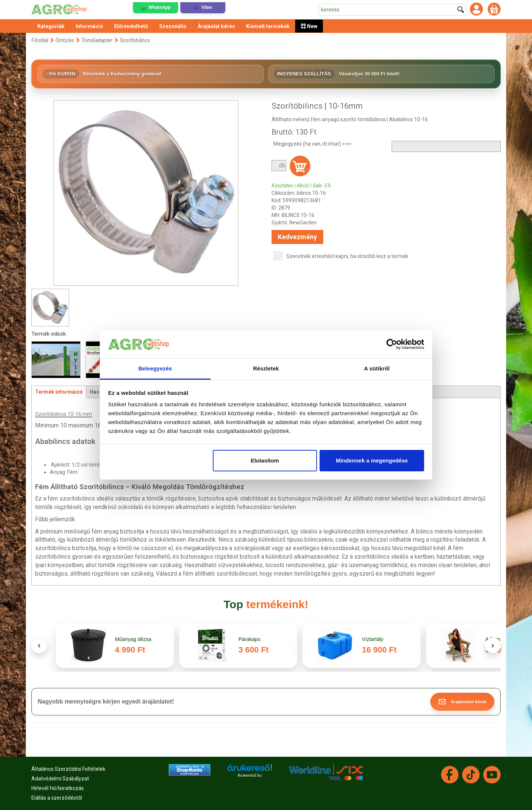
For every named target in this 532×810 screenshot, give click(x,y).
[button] (462, 702)
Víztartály (372, 639)
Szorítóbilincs (135, 40)
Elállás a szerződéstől (57, 798)
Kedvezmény (297, 237)
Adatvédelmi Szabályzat (60, 779)
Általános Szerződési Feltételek (68, 769)
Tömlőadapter (97, 40)
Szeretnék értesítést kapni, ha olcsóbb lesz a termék (347, 256)
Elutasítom (265, 460)
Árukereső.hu (250, 775)
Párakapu (249, 639)
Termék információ (59, 392)
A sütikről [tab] (377, 368)
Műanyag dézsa (133, 639)
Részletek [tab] (266, 368)
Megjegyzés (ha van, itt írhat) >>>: (313, 144)
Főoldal (40, 40)
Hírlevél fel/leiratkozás (58, 788)
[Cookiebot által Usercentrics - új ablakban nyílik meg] (392, 344)
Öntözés (65, 40)
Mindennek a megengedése (372, 460)
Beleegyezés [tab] (155, 368)
